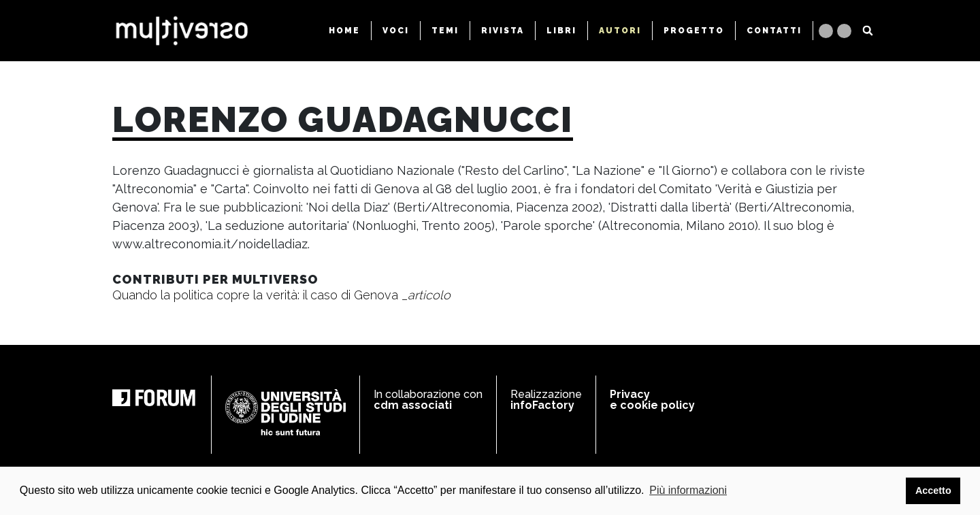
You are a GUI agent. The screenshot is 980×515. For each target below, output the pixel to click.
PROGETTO (694, 31)
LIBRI (561, 31)
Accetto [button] (933, 491)
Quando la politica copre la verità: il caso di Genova (281, 295)
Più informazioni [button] (688, 490)
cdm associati (413, 405)
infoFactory (542, 405)
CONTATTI (774, 31)
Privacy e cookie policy (652, 400)
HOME (344, 31)
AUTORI (620, 31)
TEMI (445, 31)
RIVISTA (503, 31)
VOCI (396, 31)
